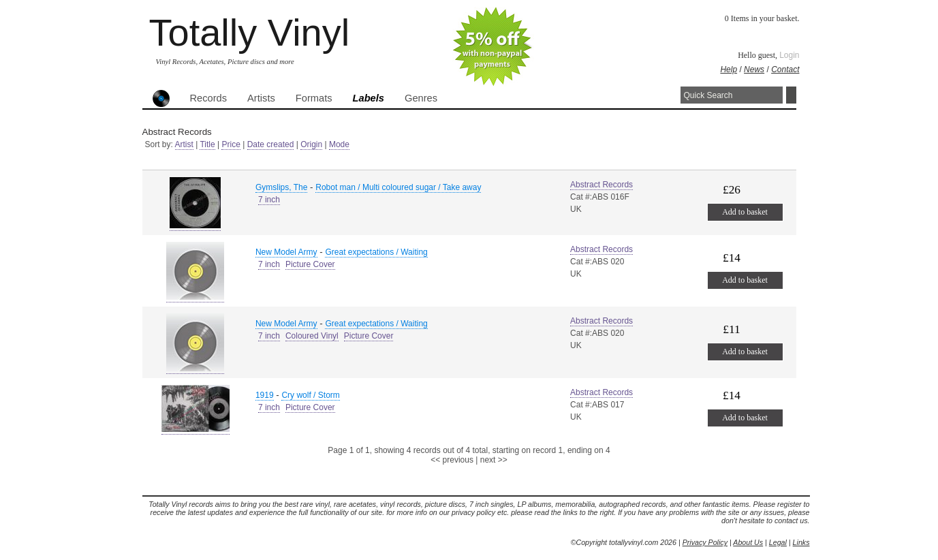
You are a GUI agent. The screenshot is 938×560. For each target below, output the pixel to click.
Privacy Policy (705, 542)
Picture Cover (310, 264)
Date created (271, 144)
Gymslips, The (281, 187)
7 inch (269, 200)
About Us (748, 542)
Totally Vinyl (250, 32)
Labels (369, 98)
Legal (778, 542)
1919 (265, 395)
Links (801, 542)
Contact (785, 69)
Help (729, 69)
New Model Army (286, 252)
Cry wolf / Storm (310, 395)
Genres (421, 98)
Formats (314, 98)
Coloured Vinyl (312, 336)
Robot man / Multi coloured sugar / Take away (398, 187)
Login (789, 55)
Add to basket (745, 212)
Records (209, 98)
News (754, 69)
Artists (261, 98)
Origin (311, 144)
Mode (339, 144)
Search (791, 95)
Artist (184, 144)
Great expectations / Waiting (376, 252)
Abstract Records (601, 185)
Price (231, 144)
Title (207, 144)
